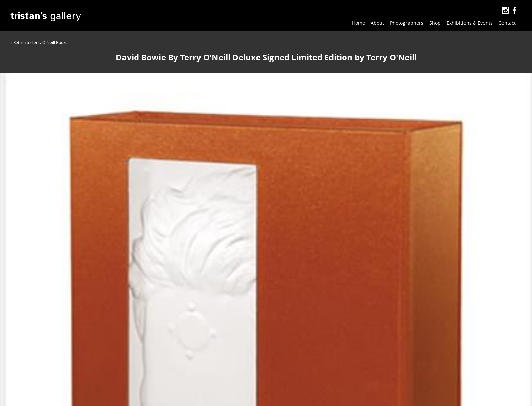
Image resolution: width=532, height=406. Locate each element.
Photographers (407, 23)
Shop (435, 23)
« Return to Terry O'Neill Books (39, 42)
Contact (507, 23)
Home (358, 23)
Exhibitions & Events (470, 23)
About (377, 23)
